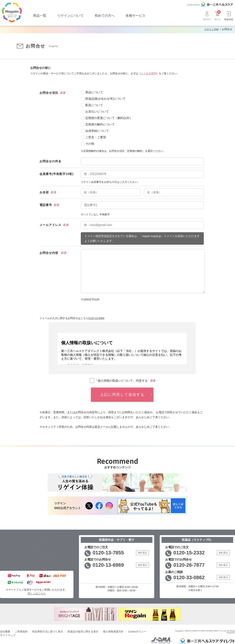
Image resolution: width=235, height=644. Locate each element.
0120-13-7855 (110, 552)
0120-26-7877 (191, 565)
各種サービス (135, 16)
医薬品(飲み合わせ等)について (105, 98)
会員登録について (97, 130)
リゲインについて (70, 16)
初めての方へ (105, 16)
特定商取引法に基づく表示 (45, 628)
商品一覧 (40, 16)
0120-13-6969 (96, 318)
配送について (94, 105)
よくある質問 (149, 73)
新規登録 (229, 16)
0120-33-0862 (191, 578)
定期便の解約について (100, 124)
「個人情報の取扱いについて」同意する (119, 380)
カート (217, 16)
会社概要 (5, 628)
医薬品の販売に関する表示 (78, 628)
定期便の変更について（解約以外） (109, 118)
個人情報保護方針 (106, 628)
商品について (94, 92)
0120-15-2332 (191, 552)
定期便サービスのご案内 (49, 543)
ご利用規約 (20, 628)
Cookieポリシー (129, 628)
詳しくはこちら (37, 590)
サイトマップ (149, 628)
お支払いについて (97, 111)
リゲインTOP (211, 29)
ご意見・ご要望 (96, 137)
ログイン (206, 16)
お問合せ (39, 557)
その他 (90, 143)
